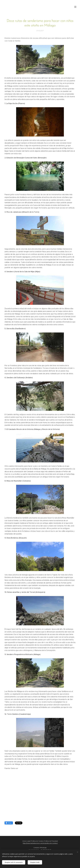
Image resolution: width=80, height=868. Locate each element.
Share (9, 823)
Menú (75, 7)
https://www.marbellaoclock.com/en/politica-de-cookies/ (40, 843)
